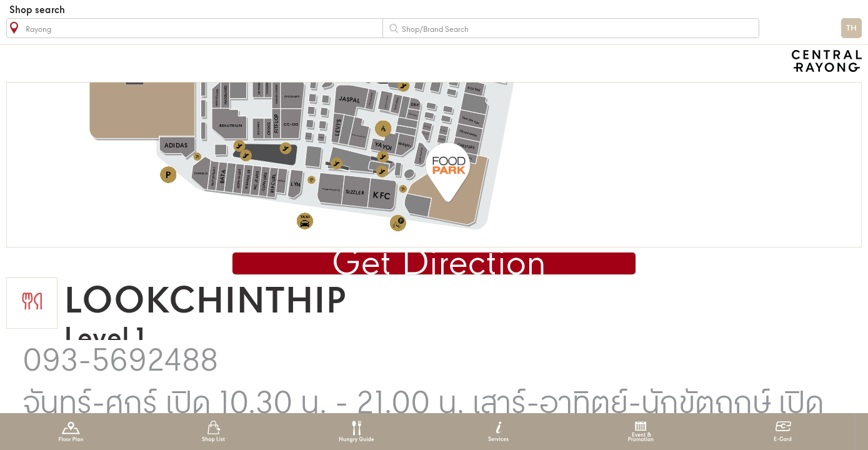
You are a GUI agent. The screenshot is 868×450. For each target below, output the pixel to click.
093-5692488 (120, 362)
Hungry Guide (356, 432)
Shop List (213, 432)
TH (851, 28)
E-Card (783, 432)
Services (498, 432)
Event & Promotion (641, 432)
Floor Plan (71, 432)
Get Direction (439, 265)
